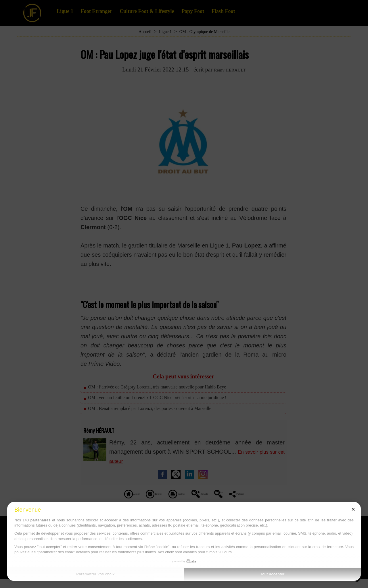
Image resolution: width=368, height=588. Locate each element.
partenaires (41, 520)
